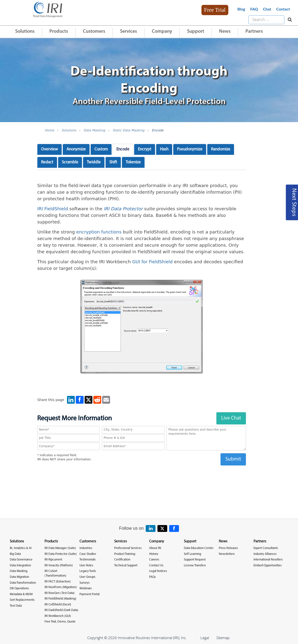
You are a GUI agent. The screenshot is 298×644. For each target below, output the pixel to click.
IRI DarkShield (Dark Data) (61, 610)
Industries (86, 548)
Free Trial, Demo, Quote (60, 622)
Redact (47, 162)
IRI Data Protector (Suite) (61, 554)
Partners (254, 32)
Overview (50, 149)
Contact (283, 9)
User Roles (86, 565)
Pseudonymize (190, 149)
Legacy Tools (88, 571)
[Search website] (289, 20)
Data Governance (21, 560)
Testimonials (88, 560)
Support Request (195, 560)
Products (59, 32)
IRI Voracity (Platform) (59, 565)
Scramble (70, 162)
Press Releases (228, 548)
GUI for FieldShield (153, 262)
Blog (241, 9)
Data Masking (94, 130)
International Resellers (268, 560)
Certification (122, 560)
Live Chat (231, 418)
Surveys (84, 583)
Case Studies (88, 554)
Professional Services (128, 548)
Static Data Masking (128, 130)
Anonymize (76, 149)
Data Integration (20, 565)
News (225, 32)
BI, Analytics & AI (21, 548)
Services (128, 32)
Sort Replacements (22, 600)
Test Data (16, 606)
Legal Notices (158, 571)
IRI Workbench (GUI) (58, 616)
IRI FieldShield (53, 209)
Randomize (221, 149)
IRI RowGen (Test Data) (60, 593)
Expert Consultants (266, 548)
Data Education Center (199, 548)
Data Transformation (23, 583)
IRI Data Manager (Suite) (60, 548)
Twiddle (94, 162)
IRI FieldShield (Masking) (60, 599)
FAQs (152, 577)
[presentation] (142, 475)
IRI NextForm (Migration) (61, 587)
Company (162, 32)
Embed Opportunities (268, 565)
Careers (154, 560)
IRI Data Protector (123, 209)
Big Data (15, 554)
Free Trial (215, 10)
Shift (113, 162)
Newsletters (227, 554)
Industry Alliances (265, 554)
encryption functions (99, 232)
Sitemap (223, 638)
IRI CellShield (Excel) (58, 605)
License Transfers (195, 565)
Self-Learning (193, 554)
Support (196, 32)
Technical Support (126, 565)
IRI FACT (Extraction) (58, 582)
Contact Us (156, 565)
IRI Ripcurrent (53, 560)
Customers (94, 32)
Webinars (86, 588)
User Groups (87, 577)
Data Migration (19, 577)
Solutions (25, 32)
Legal (205, 638)
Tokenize (133, 162)
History (154, 554)
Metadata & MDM (21, 594)
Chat (267, 9)
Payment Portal (89, 594)
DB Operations (19, 588)
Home (49, 130)
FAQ (254, 9)
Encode (158, 130)
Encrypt (145, 149)
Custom (101, 149)
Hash (164, 149)
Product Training (125, 554)
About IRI (155, 548)
